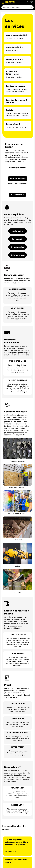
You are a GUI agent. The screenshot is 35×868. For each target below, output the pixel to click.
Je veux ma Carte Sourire (17, 179)
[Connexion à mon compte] (28, 2)
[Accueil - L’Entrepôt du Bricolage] (10, 2)
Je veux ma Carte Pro (18, 195)
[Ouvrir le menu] (3, 2)
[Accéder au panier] (31, 2)
